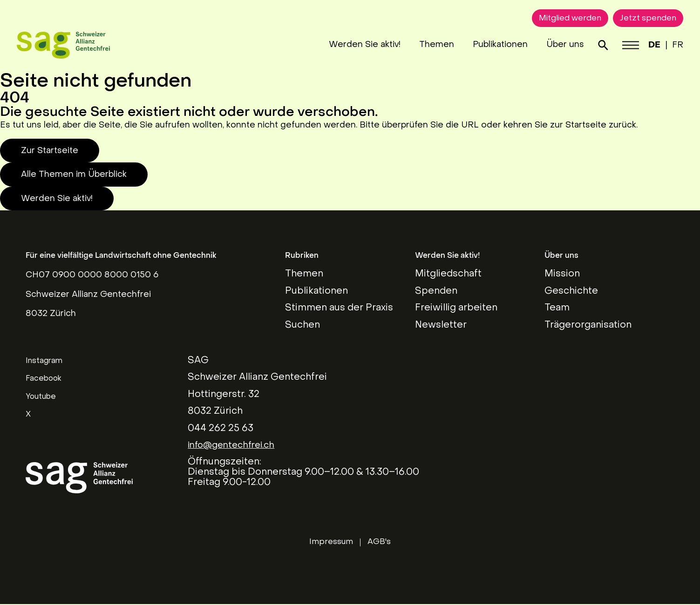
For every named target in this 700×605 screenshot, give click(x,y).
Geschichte (571, 291)
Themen (426, 45)
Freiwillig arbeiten (456, 308)
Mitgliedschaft (448, 274)
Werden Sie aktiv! (354, 45)
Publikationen (489, 45)
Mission (562, 274)
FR (669, 45)
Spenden (436, 291)
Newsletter (441, 325)
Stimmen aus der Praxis (339, 308)
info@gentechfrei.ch (235, 445)
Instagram (44, 361)
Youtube (41, 397)
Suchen (302, 325)
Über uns (554, 45)
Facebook (44, 379)
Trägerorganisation (588, 325)
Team (557, 308)
